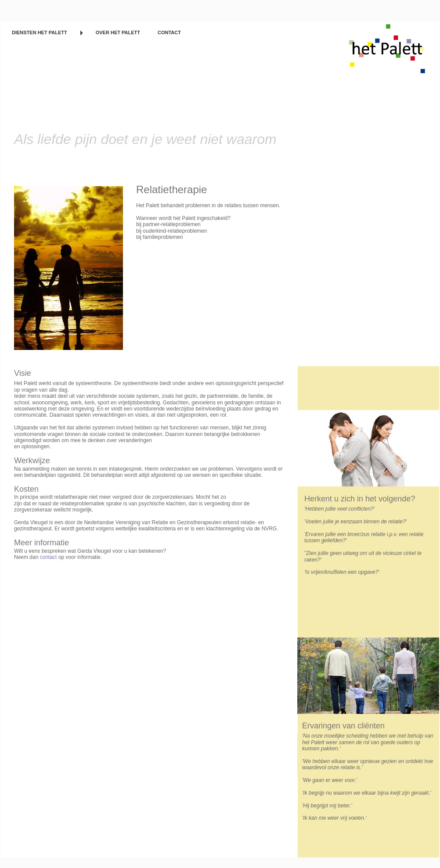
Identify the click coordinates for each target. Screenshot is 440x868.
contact (49, 557)
